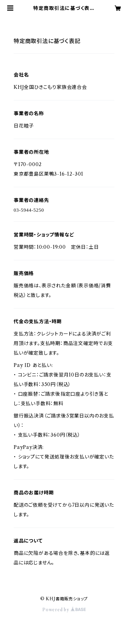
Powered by (64, 610)
